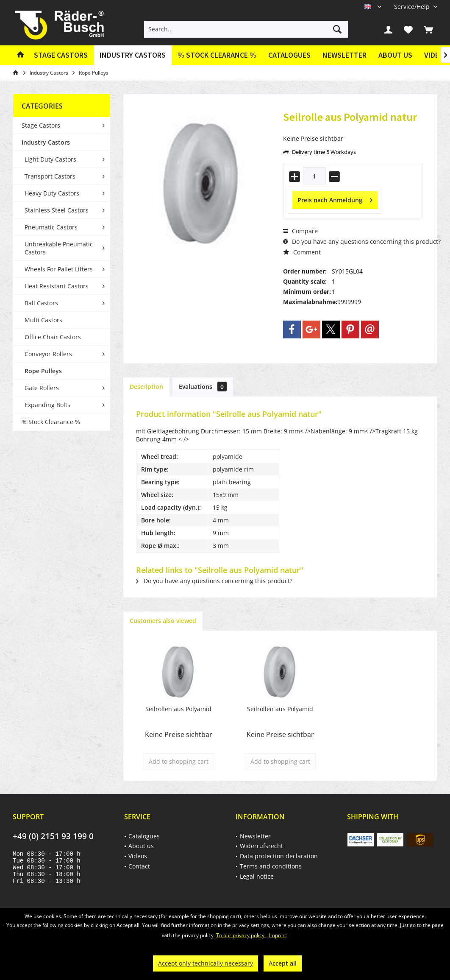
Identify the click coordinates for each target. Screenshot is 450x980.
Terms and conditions (271, 866)
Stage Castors (41, 125)
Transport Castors (50, 176)
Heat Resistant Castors (57, 286)
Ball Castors (41, 303)
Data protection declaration (279, 856)
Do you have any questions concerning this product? (362, 242)
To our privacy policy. (241, 935)
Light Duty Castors (50, 159)
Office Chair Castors (53, 337)
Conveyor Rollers (48, 354)
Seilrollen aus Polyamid (178, 709)
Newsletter (344, 55)
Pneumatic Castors (51, 227)
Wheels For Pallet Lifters (59, 269)
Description (146, 387)
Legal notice (257, 876)
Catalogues (289, 55)
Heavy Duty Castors (52, 193)
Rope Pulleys (43, 371)
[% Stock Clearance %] (217, 55)
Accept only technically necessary (206, 963)
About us (395, 55)
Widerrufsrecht (261, 846)
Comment (302, 252)
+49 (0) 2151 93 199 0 (53, 836)
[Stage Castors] (61, 55)
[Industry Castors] (133, 55)
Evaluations (203, 387)
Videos (138, 856)
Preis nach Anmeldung (335, 199)
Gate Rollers (42, 388)
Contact (139, 866)
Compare (300, 231)
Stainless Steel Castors (57, 210)
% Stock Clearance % (51, 422)
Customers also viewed (163, 621)
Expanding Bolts (47, 405)
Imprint (278, 935)
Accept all (283, 963)
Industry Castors (46, 142)
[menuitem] (412, 7)
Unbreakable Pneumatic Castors (59, 248)
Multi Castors (43, 320)
